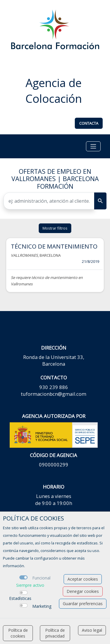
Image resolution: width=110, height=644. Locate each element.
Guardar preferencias (83, 604)
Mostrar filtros (55, 228)
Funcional (41, 578)
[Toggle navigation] (93, 146)
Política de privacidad (55, 633)
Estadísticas (20, 598)
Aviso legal (92, 630)
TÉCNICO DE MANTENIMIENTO (54, 246)
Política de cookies (18, 633)
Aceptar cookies (83, 579)
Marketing (42, 606)
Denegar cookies (83, 591)
